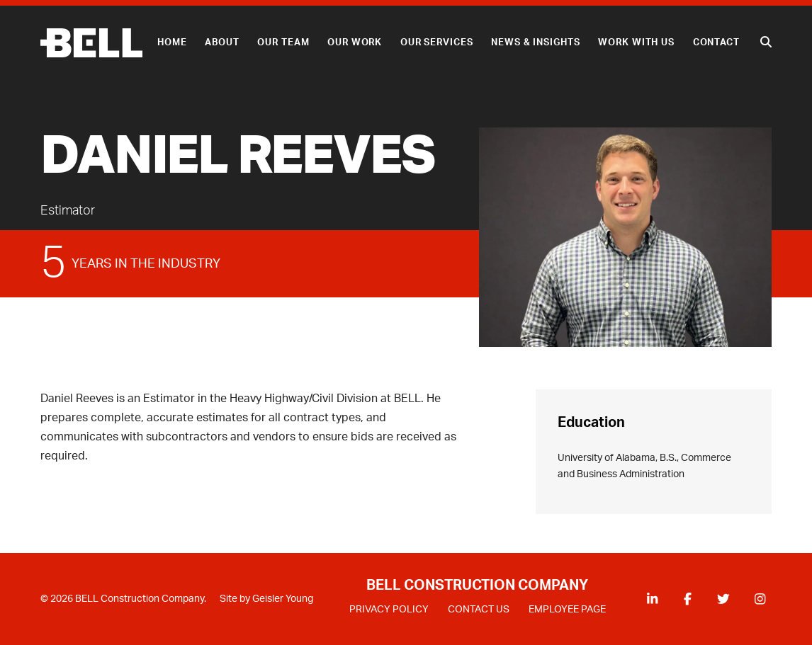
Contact (716, 42)
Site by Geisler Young (266, 599)
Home (172, 42)
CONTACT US (479, 610)
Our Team (283, 42)
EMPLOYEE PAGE (567, 610)
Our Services (437, 42)
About (222, 42)
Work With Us (636, 42)
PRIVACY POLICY (389, 610)
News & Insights (535, 42)
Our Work (355, 42)
